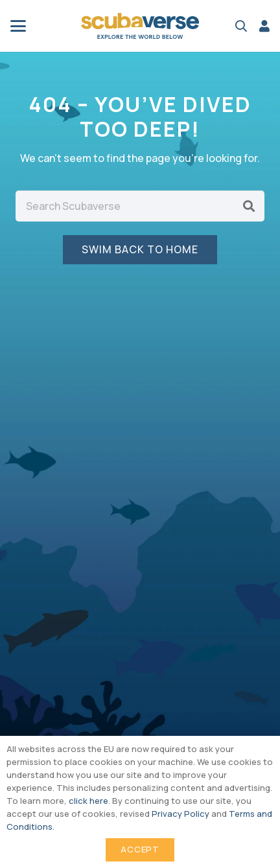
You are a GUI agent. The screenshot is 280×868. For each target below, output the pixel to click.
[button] (18, 26)
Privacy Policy (181, 814)
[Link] (264, 26)
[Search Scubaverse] (140, 206)
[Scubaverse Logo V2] (140, 26)
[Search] (249, 206)
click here (88, 801)
